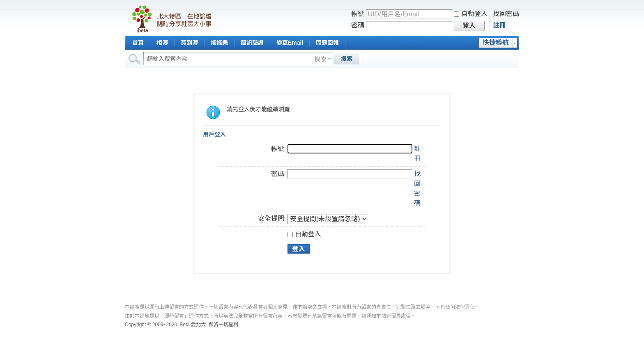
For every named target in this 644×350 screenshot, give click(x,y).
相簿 (162, 43)
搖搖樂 (219, 43)
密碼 (358, 25)
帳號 (358, 14)
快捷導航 (496, 42)
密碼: (278, 174)
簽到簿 (189, 43)
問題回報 (327, 43)
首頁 (138, 43)
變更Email (290, 43)
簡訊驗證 (252, 43)
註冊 (499, 25)
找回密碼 (506, 14)
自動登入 (471, 14)
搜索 (320, 59)
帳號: (278, 149)
